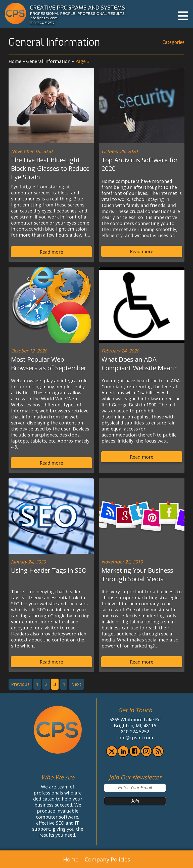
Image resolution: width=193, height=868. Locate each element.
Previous (20, 684)
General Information (48, 61)
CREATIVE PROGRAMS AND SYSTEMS (77, 8)
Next (76, 684)
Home (15, 61)
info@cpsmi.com (44, 18)
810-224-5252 (42, 23)
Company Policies (107, 859)
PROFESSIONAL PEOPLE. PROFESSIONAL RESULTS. (78, 13)
